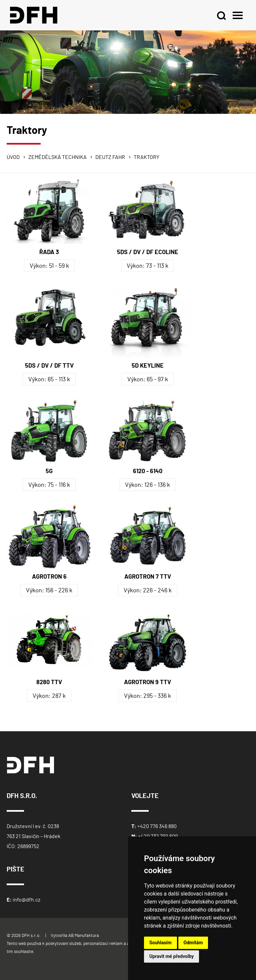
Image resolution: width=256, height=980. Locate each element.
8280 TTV (49, 682)
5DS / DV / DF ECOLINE (148, 252)
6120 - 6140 (148, 471)
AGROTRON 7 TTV (148, 577)
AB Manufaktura (84, 936)
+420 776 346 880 (157, 826)
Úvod (13, 157)
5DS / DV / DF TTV (49, 366)
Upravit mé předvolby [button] (171, 956)
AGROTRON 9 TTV (147, 682)
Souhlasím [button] (160, 943)
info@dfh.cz (26, 900)
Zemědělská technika (57, 157)
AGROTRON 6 (49, 577)
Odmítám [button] (193, 943)
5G (49, 471)
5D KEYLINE (148, 366)
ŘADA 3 (49, 252)
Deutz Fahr (110, 157)
